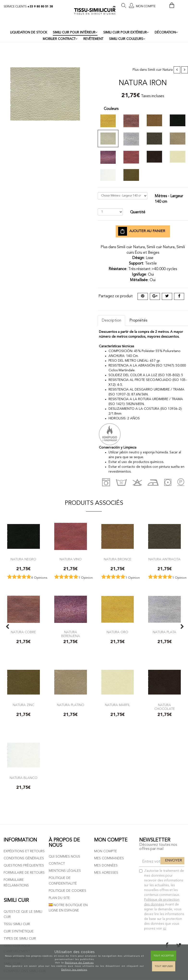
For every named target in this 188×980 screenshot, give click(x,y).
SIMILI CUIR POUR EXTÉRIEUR (126, 32)
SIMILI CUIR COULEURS (127, 39)
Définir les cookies (74, 970)
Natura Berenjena (71, 634)
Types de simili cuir (20, 939)
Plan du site (59, 898)
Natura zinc (24, 705)
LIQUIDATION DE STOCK (29, 33)
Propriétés (138, 321)
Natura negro (23, 559)
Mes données (106, 866)
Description (111, 321)
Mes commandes (109, 858)
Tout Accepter (164, 956)
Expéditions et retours (24, 851)
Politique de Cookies (79, 963)
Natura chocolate (165, 707)
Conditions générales (24, 858)
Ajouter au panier (142, 231)
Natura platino (71, 705)
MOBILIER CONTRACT (60, 39)
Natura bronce (118, 559)
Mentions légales (65, 871)
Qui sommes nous (64, 857)
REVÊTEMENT (93, 39)
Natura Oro (117, 632)
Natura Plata (164, 632)
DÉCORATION (166, 32)
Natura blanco (24, 778)
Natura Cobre (23, 632)
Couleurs (111, 109)
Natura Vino (71, 559)
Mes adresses (106, 873)
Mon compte (106, 851)
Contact (57, 864)
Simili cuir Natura (160, 70)
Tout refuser (164, 966)
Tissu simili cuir (17, 924)
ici (165, 929)
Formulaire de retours (24, 873)
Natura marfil (118, 705)
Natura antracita (164, 559)
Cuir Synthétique (19, 931)
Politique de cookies (67, 891)
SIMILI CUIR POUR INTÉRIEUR (75, 32)
